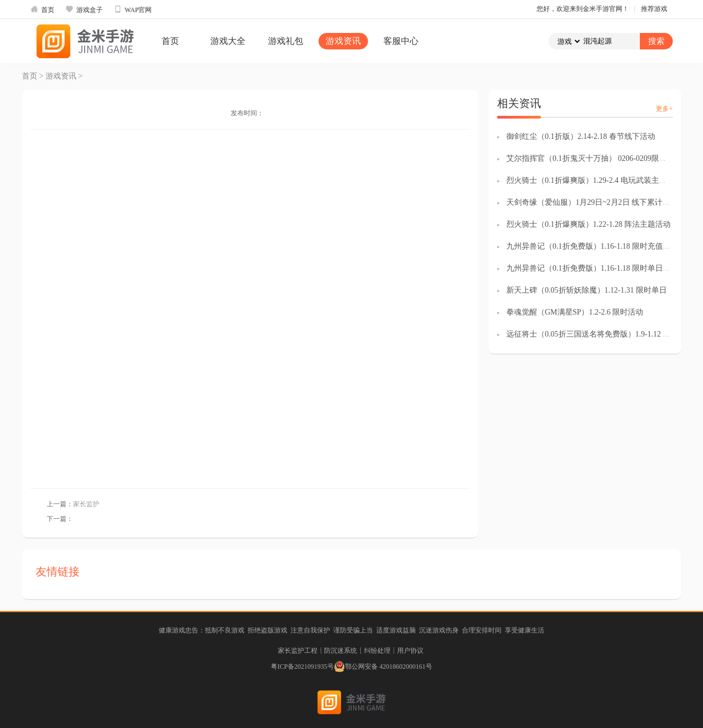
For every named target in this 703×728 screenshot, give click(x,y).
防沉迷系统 (341, 651)
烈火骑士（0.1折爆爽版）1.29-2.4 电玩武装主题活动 (594, 180)
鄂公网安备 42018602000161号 (383, 667)
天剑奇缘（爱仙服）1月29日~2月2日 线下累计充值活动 (600, 202)
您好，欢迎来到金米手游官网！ (583, 9)
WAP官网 (133, 9)
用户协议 (410, 651)
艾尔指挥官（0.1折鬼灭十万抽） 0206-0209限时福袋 (594, 158)
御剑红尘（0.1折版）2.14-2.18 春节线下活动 (581, 136)
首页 (42, 9)
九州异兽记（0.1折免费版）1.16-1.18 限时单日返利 (592, 268)
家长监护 (86, 504)
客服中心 (401, 41)
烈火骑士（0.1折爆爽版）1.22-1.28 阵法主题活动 (588, 224)
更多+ (664, 109)
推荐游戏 (654, 9)
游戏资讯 (343, 41)
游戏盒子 (84, 9)
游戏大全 (228, 41)
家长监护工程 (298, 651)
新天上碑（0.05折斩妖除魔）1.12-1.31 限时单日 (587, 290)
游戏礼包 (286, 41)
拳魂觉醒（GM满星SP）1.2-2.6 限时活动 (575, 312)
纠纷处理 (377, 651)
